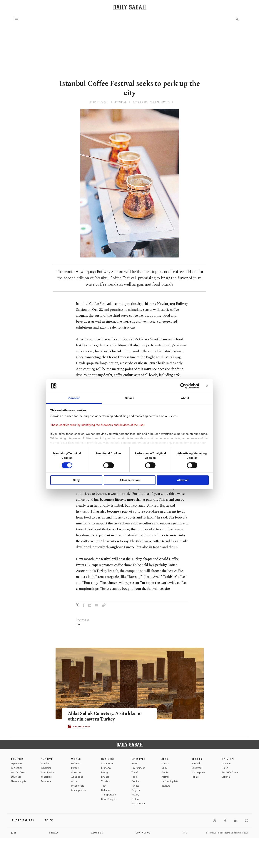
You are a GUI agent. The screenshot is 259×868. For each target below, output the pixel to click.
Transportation (109, 795)
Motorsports (198, 772)
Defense (106, 790)
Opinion (228, 759)
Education (46, 768)
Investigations (48, 772)
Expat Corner (138, 804)
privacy (54, 833)
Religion (136, 790)
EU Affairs (16, 777)
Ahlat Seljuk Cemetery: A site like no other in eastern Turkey (105, 716)
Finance (105, 777)
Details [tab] (130, 398)
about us (97, 833)
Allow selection (129, 480)
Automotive (107, 763)
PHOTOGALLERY (82, 727)
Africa (74, 781)
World (76, 759)
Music (164, 768)
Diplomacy (17, 763)
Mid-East (76, 763)
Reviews (166, 786)
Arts (165, 759)
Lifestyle (138, 759)
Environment (138, 768)
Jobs (14, 833)
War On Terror (19, 772)
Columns (226, 763)
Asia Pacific (77, 777)
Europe (75, 768)
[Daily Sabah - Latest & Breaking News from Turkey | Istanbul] (129, 7)
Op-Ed (225, 768)
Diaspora (46, 781)
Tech (104, 786)
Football (196, 763)
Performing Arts (170, 781)
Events (165, 772)
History (135, 795)
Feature (135, 799)
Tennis (195, 777)
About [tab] (185, 398)
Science (135, 786)
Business (108, 759)
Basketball (197, 768)
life (78, 625)
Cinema (165, 763)
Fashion (136, 781)
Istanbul (45, 763)
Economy (106, 768)
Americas (76, 772)
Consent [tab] (74, 398)
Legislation (17, 768)
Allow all (183, 480)
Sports (197, 759)
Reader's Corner (230, 772)
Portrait (165, 777)
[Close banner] (207, 386)
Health (135, 763)
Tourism (106, 781)
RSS (185, 833)
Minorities (46, 777)
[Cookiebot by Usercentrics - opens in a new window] (183, 386)
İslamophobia (79, 790)
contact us (143, 833)
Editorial (226, 777)
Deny (76, 480)
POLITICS (17, 759)
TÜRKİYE (47, 759)
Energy (105, 772)
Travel (135, 772)
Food (134, 777)
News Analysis (19, 781)
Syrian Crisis (78, 786)
